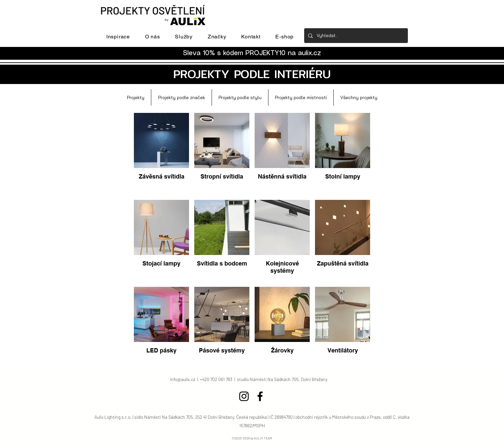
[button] (118, 37)
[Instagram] (244, 396)
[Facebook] (260, 396)
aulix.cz (309, 53)
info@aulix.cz (183, 379)
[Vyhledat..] (355, 36)
